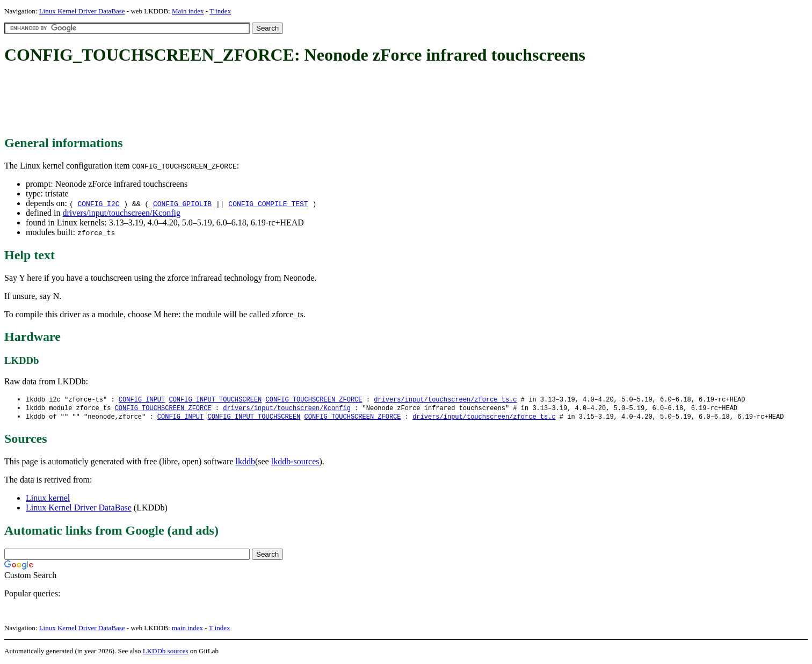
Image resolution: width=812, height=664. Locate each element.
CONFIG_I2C (98, 203)
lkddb (245, 463)
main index (187, 629)
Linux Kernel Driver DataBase (82, 11)
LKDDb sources (166, 652)
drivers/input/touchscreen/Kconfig (121, 213)
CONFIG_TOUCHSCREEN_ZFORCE (314, 400)
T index (220, 11)
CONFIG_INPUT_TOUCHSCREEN (215, 400)
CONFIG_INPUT (142, 400)
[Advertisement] (200, 101)
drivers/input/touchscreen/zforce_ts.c (445, 400)
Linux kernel (48, 499)
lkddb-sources (295, 463)
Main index (188, 11)
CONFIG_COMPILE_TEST (268, 203)
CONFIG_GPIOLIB (182, 203)
